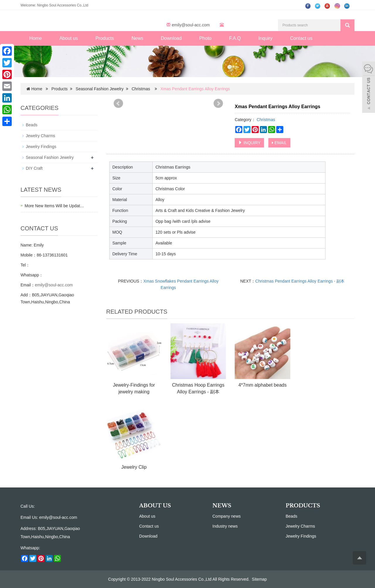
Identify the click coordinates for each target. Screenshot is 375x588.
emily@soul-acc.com (191, 25)
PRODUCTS (303, 506)
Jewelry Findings (41, 147)
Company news (227, 516)
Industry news (225, 526)
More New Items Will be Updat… (54, 206)
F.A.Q (235, 38)
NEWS (222, 506)
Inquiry (265, 38)
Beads (32, 125)
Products (105, 38)
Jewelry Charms (40, 136)
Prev (118, 103)
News (137, 38)
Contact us (301, 38)
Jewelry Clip (134, 467)
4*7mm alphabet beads (263, 385)
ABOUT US (155, 506)
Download (171, 38)
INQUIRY (249, 143)
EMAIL (279, 143)
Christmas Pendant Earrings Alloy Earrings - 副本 (300, 281)
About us (69, 38)
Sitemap (259, 579)
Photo (205, 38)
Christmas (141, 89)
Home (36, 38)
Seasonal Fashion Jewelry (99, 89)
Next (218, 103)
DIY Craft (34, 168)
